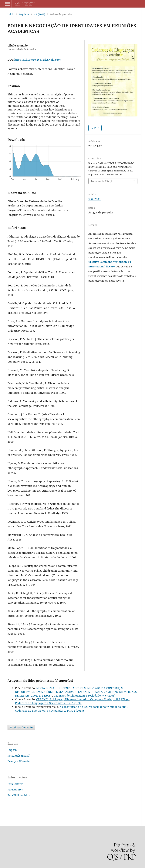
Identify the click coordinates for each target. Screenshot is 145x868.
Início (11, 14)
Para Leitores (15, 784)
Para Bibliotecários (19, 795)
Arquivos (24, 14)
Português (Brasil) (19, 756)
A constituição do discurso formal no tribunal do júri (93, 707)
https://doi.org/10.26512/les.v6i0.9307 (38, 60)
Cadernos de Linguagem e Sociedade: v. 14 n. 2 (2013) (49, 711)
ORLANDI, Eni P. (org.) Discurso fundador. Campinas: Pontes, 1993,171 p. (83, 699)
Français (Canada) (19, 761)
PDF (96, 128)
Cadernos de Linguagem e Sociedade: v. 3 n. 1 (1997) (49, 703)
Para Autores (15, 790)
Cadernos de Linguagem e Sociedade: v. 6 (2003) (84, 696)
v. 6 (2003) (39, 14)
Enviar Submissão (21, 727)
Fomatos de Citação (102, 181)
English (12, 750)
